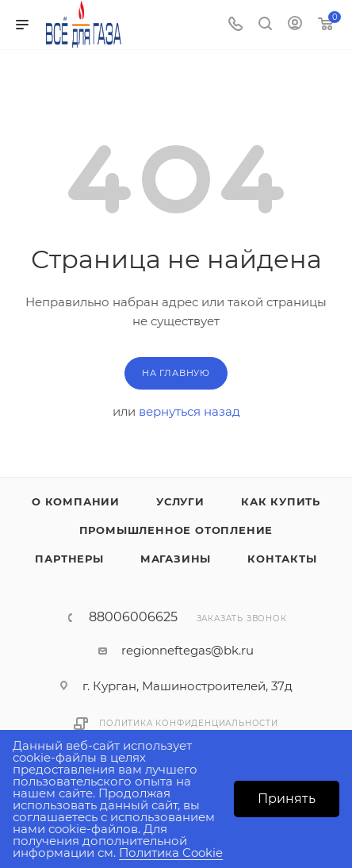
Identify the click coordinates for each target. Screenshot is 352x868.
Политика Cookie (171, 853)
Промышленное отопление (176, 530)
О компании (76, 501)
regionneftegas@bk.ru (187, 650)
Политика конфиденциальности (189, 723)
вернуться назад (189, 411)
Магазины (176, 559)
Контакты (282, 559)
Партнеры (69, 559)
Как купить (281, 501)
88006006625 (133, 617)
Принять (287, 799)
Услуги (180, 501)
